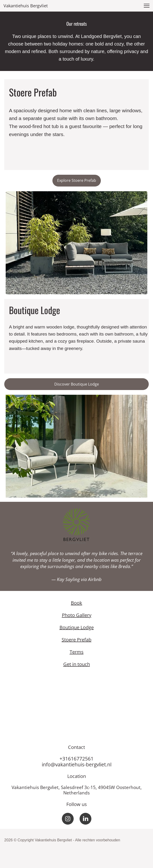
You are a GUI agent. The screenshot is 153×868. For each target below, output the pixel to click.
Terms (77, 652)
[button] (147, 6)
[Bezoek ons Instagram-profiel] (68, 819)
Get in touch (77, 664)
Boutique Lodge (77, 627)
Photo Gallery (77, 615)
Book (76, 603)
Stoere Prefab (76, 640)
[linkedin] (85, 819)
